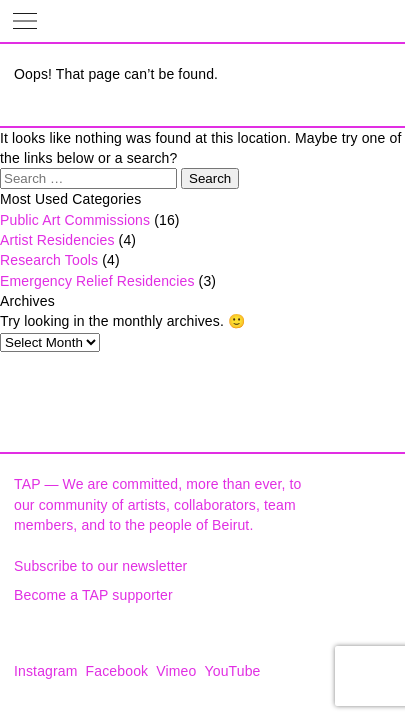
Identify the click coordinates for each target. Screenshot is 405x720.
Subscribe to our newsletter (100, 566)
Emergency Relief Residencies (97, 281)
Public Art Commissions (75, 220)
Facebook (117, 671)
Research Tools (49, 260)
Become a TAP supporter (93, 595)
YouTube (233, 671)
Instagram (46, 671)
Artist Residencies (57, 240)
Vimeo (176, 671)
